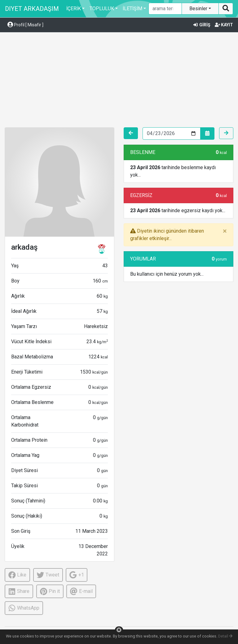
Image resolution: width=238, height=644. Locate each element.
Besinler (199, 9)
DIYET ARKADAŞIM (32, 9)
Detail (225, 636)
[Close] (225, 231)
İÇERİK (74, 9)
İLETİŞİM (132, 9)
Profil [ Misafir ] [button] (25, 25)
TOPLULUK (102, 9)
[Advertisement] (119, 81)
